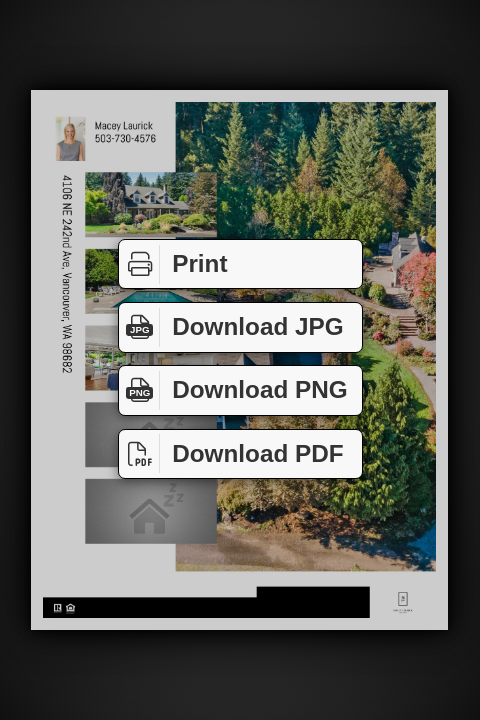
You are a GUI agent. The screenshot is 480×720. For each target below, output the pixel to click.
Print (173, 264)
